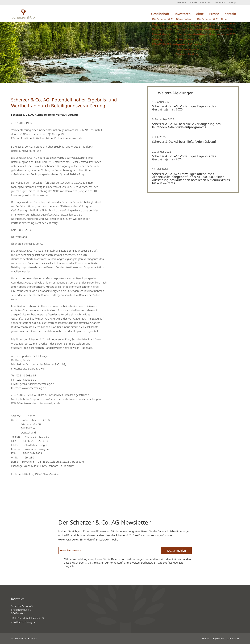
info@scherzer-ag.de (23, 622)
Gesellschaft (160, 14)
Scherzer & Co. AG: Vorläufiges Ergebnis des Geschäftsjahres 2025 (184, 108)
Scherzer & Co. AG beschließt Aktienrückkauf (184, 141)
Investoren (183, 14)
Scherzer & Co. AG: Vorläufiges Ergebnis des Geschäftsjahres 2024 (184, 158)
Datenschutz (219, 2)
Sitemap (232, 2)
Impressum (205, 2)
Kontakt (193, 2)
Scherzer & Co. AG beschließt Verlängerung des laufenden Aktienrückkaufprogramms (186, 125)
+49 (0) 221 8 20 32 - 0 (30, 618)
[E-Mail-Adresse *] (108, 550)
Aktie (200, 14)
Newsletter (182, 2)
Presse (214, 14)
